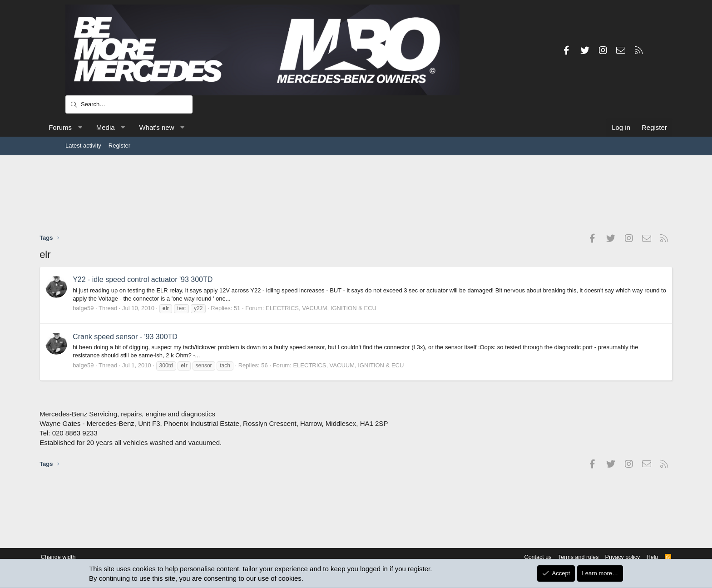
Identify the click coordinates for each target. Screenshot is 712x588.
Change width (88, 557)
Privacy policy (592, 557)
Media (131, 127)
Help (623, 557)
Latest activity (83, 146)
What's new (182, 127)
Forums (86, 127)
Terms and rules (547, 557)
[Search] (129, 104)
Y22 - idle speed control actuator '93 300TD (168, 279)
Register (119, 146)
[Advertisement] (356, 194)
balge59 (109, 308)
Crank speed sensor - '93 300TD (151, 337)
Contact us (505, 557)
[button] (106, 127)
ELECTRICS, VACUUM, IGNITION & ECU (347, 308)
